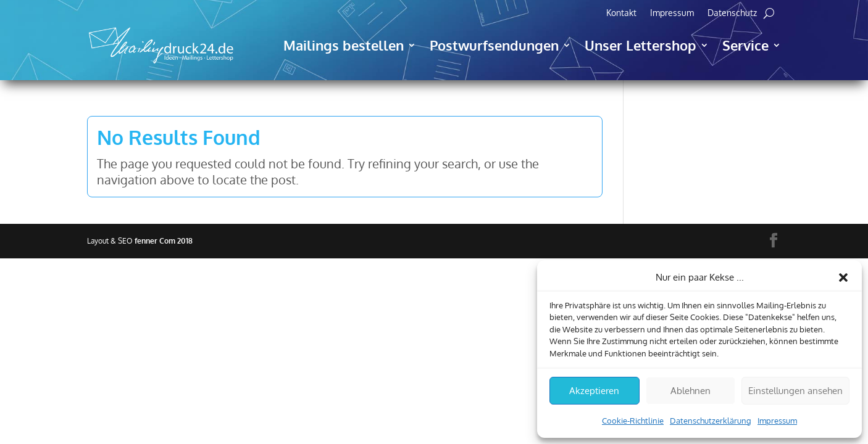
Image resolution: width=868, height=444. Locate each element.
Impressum (777, 421)
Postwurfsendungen (494, 45)
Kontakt (621, 13)
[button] (843, 277)
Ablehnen (691, 391)
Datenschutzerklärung (711, 421)
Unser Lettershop (641, 45)
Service (745, 45)
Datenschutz (732, 13)
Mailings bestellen (344, 45)
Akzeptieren (594, 391)
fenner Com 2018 (164, 241)
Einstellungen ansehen (795, 391)
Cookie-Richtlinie (633, 421)
